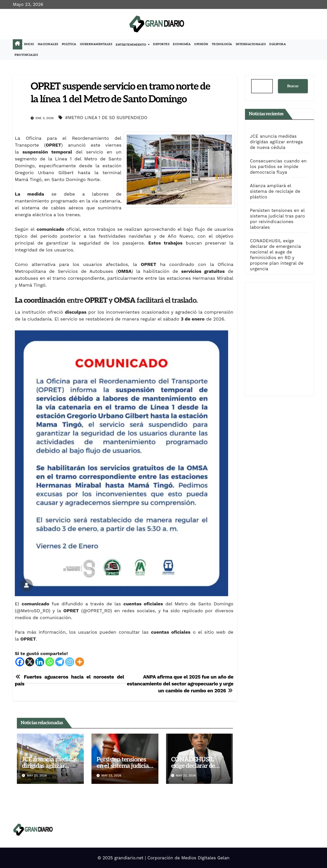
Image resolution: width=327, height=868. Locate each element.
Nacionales (48, 44)
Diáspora (278, 44)
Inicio (29, 44)
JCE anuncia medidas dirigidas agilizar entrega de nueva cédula (276, 142)
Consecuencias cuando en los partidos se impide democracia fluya (278, 167)
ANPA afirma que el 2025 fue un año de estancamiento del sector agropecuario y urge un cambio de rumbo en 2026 (180, 684)
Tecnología (222, 44)
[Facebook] (20, 662)
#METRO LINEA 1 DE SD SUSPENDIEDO (106, 118)
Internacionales (251, 44)
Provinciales (26, 55)
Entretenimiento (131, 45)
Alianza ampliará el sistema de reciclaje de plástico (275, 191)
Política (69, 44)
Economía (182, 44)
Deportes (161, 44)
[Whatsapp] (50, 662)
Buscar (293, 86)
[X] (30, 662)
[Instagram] (70, 662)
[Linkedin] (40, 662)
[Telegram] (60, 662)
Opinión (201, 44)
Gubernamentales (96, 44)
